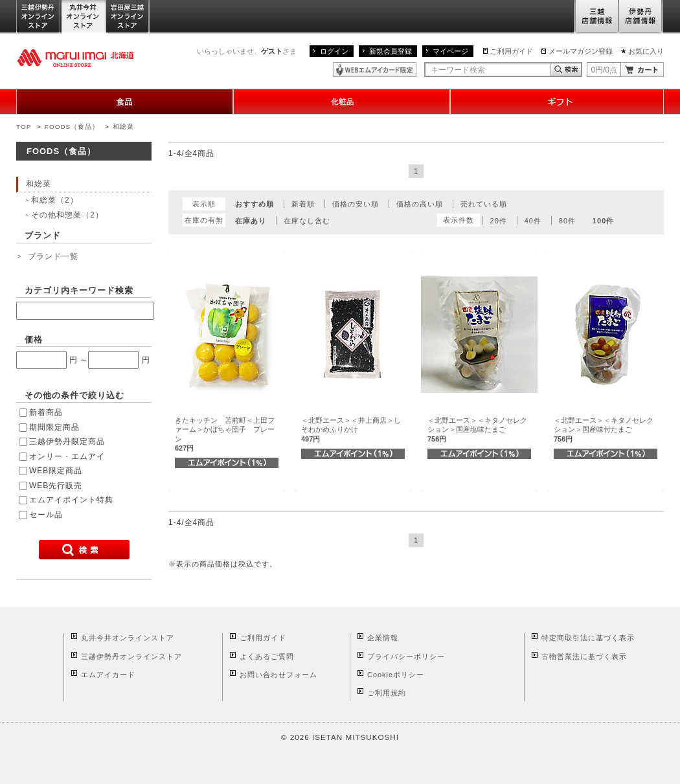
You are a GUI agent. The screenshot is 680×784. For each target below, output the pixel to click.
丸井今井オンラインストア (84, 17)
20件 (499, 221)
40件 (533, 221)
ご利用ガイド (512, 51)
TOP (24, 127)
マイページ (450, 51)
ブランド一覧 (53, 256)
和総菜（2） (55, 200)
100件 (603, 221)
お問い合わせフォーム (278, 675)
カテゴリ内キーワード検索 (79, 290)
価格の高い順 (420, 204)
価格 (34, 340)
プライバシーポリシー (406, 656)
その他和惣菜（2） (67, 215)
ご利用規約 (387, 693)
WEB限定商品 (56, 471)
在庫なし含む (307, 221)
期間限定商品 (54, 427)
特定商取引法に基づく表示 (588, 638)
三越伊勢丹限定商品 (67, 442)
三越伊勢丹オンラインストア (39, 17)
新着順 (303, 204)
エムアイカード (108, 675)
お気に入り (646, 51)
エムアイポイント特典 (71, 500)
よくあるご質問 (267, 656)
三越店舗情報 (596, 17)
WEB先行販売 (56, 486)
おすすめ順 (255, 204)
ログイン (334, 51)
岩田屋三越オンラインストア (128, 17)
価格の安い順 (356, 204)
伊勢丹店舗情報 (641, 17)
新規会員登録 (391, 51)
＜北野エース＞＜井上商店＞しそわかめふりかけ (351, 430)
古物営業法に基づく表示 (584, 656)
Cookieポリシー (396, 675)
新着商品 (46, 412)
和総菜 (123, 127)
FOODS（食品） (72, 127)
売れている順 (484, 204)
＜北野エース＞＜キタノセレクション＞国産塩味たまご (477, 430)
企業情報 (383, 638)
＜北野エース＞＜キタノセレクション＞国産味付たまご (604, 430)
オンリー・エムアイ (67, 456)
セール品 (46, 515)
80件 (567, 221)
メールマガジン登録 (581, 51)
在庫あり (251, 221)
